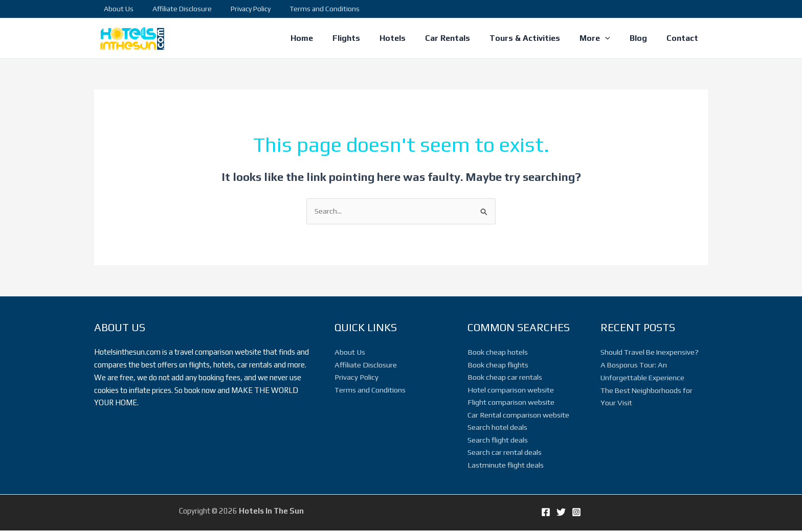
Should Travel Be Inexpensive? (650, 352)
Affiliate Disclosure (175, 9)
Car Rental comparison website (518, 415)
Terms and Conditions (308, 9)
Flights (366, 38)
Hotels (409, 38)
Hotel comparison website (511, 390)
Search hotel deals (497, 428)
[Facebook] (546, 514)
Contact (684, 38)
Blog (643, 38)
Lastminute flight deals (506, 466)
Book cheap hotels (498, 352)
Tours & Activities (536, 38)
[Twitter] (561, 514)
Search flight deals (498, 441)
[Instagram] (576, 514)
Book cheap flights (498, 365)
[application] (613, 38)
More (603, 38)
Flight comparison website (511, 403)
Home (325, 38)
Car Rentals (461, 38)
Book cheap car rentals (505, 377)
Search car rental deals (505, 454)
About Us (116, 9)
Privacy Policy (239, 9)
